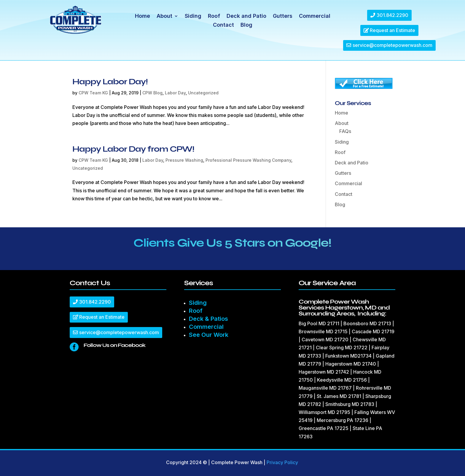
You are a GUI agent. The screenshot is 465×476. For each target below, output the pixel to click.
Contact (223, 25)
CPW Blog (152, 93)
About (164, 16)
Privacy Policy (282, 462)
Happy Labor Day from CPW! (133, 149)
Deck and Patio (246, 16)
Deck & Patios (208, 319)
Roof (214, 16)
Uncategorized (203, 93)
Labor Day (175, 93)
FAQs (345, 131)
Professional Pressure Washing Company (248, 160)
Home (142, 16)
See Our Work (209, 335)
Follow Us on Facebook (114, 345)
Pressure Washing (184, 160)
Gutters (283, 16)
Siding (193, 16)
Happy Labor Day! (110, 82)
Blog (246, 25)
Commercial (315, 16)
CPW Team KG (93, 93)
